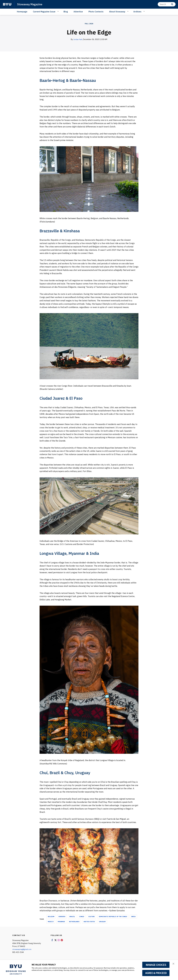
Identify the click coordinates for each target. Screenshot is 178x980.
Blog (66, 12)
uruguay (102, 922)
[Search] (167, 4)
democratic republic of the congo (113, 917)
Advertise (78, 12)
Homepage (22, 12)
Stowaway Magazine (31, 4)
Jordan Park (78, 39)
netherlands (74, 922)
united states (89, 922)
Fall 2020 (89, 24)
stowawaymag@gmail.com (23, 949)
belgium (51, 917)
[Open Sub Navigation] (58, 11)
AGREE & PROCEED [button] (156, 973)
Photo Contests (96, 12)
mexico (51, 922)
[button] (174, 964)
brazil (72, 917)
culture (91, 917)
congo (82, 917)
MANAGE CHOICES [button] (156, 965)
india (133, 917)
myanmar (61, 922)
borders (62, 917)
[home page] (7, 4)
